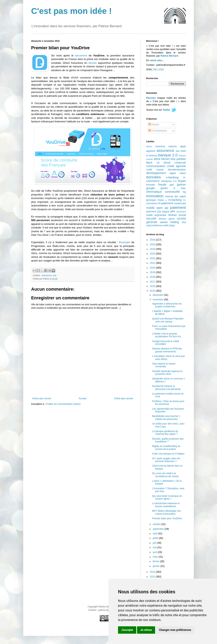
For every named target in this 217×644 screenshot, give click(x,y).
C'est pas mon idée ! (72, 11)
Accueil (83, 398)
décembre (158, 295)
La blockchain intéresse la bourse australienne (166, 505)
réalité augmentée (156, 215)
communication (156, 166)
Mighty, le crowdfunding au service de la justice (166, 448)
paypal (166, 212)
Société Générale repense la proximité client (167, 373)
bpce (149, 162)
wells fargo (169, 225)
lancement (81, 56)
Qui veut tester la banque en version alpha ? (167, 497)
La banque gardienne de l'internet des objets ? (165, 433)
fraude (162, 185)
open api (162, 208)
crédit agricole (177, 166)
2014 (153, 572)
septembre (159, 529)
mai (155, 547)
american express (166, 146)
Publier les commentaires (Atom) (63, 404)
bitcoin (165, 159)
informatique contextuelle (163, 192)
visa (184, 222)
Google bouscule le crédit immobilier (166, 343)
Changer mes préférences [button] (175, 630)
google (150, 188)
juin (155, 543)
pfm (173, 211)
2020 (153, 268)
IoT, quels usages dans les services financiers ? (166, 460)
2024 (153, 249)
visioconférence (154, 225)
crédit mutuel (155, 170)
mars (156, 557)
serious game (167, 219)
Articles (154, 125)
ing (184, 192)
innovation (155, 196)
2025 (153, 245)
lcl (166, 200)
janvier (157, 566)
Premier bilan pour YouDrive (167, 518)
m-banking (175, 200)
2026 (153, 240)
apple (183, 146)
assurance (47, 275)
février (156, 561)
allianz (149, 146)
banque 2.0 (168, 155)
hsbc (183, 188)
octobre (157, 524)
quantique (181, 212)
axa (54, 275)
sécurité (151, 219)
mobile (150, 208)
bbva (157, 159)
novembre (158, 300)
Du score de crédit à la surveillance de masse (165, 475)
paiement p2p (154, 212)
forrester (151, 185)
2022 (153, 258)
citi (158, 163)
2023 (153, 254)
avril (155, 552)
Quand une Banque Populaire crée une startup (168, 320)
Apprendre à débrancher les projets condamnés (167, 305)
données (154, 177)
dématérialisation (177, 170)
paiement (178, 207)
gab (172, 185)
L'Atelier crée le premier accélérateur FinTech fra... (167, 335)
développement (156, 173)
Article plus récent (42, 398)
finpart (182, 181)
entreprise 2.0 (169, 181)
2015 (153, 291)
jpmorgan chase (155, 200)
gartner (181, 185)
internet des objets (176, 196)
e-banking (172, 177)
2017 (153, 282)
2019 (153, 272)
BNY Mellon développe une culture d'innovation (167, 512)
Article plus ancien (124, 398)
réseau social (177, 215)
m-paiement (166, 203)
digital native (178, 173)
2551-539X (158, 70)
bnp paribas (178, 159)
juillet (156, 538)
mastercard (180, 203)
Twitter (166, 110)
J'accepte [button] (127, 630)
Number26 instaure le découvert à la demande (166, 388)
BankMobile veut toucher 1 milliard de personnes (166, 418)
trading (175, 222)
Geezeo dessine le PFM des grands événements (167, 350)
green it (168, 188)
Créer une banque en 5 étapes (168, 454)
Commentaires (158, 131)
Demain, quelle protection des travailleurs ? (168, 440)
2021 (153, 263)
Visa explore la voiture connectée (164, 365)
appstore (151, 151)
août (155, 534)
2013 (153, 577)
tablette (164, 222)
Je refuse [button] (146, 630)
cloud (167, 162)
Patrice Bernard (169, 56)
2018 (153, 277)
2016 (153, 286)
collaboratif (180, 163)
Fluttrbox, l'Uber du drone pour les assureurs (168, 403)
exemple (125, 242)
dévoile (93, 63)
